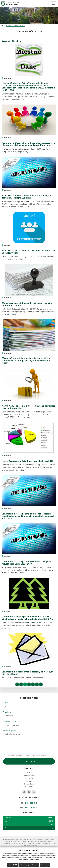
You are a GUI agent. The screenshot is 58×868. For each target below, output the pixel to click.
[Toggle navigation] (53, 4)
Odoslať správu (29, 761)
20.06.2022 (8, 245)
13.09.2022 (8, 190)
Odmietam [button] (45, 865)
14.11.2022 (8, 78)
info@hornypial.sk (30, 807)
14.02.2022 (8, 612)
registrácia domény (28, 843)
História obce (29, 776)
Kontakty (29, 787)
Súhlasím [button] (13, 865)
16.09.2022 (8, 138)
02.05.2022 (8, 509)
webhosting (48, 841)
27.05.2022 (8, 353)
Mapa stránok (31, 841)
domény (18, 843)
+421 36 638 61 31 (30, 803)
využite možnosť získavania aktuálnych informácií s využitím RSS (25, 839)
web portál (40, 841)
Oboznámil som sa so (26, 755)
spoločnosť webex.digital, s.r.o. (45, 843)
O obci (29, 773)
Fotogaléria (29, 784)
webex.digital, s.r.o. (9, 843)
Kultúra (29, 781)
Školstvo (29, 778)
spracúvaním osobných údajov (35, 755)
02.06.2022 (8, 298)
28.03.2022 (8, 556)
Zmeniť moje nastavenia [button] (29, 865)
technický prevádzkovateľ (29, 846)
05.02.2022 (8, 667)
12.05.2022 (8, 401)
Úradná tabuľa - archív (15, 26)
